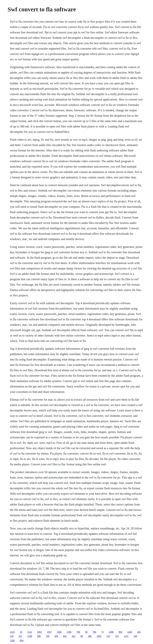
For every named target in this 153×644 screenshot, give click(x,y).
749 (48, 636)
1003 (39, 632)
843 (65, 636)
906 (39, 636)
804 (120, 632)
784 (94, 632)
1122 (30, 632)
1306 (59, 632)
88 (82, 636)
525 (117, 636)
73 (102, 632)
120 (12, 636)
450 (56, 636)
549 (135, 636)
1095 (99, 636)
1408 (111, 632)
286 (90, 636)
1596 (69, 632)
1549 (30, 636)
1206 (12, 640)
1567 (49, 632)
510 (108, 636)
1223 (12, 632)
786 (78, 632)
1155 (126, 636)
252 (20, 636)
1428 (130, 632)
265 (139, 632)
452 (74, 636)
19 (21, 632)
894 (22, 640)
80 (86, 632)
